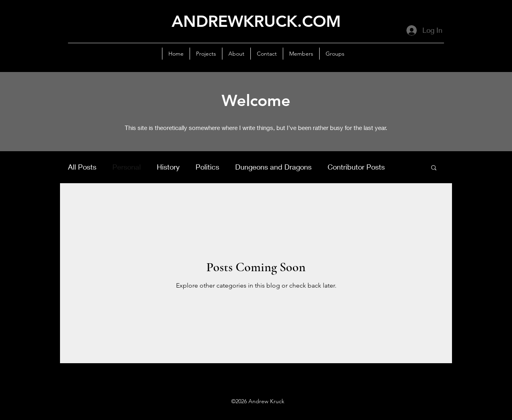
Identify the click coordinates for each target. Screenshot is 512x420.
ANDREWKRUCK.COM (256, 21)
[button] (434, 168)
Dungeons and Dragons (273, 167)
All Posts (82, 167)
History (168, 167)
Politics (207, 167)
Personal (127, 167)
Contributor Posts (356, 167)
